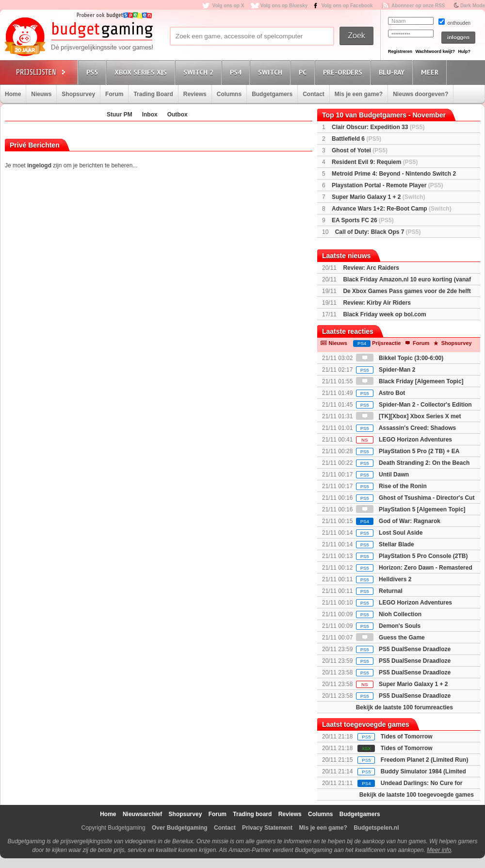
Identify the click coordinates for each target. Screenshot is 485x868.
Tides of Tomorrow (407, 737)
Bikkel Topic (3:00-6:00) (400, 358)
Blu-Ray (393, 72)
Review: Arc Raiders (371, 268)
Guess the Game (390, 638)
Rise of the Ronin (391, 486)
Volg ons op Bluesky (284, 6)
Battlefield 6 (356, 139)
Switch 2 (200, 72)
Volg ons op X (228, 6)
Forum (114, 94)
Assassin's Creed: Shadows (406, 428)
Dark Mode (473, 6)
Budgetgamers (272, 94)
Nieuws (41, 94)
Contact (314, 94)
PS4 (237, 72)
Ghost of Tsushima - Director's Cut (415, 498)
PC (304, 72)
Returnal (379, 591)
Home (13, 94)
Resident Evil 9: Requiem (375, 162)
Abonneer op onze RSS (418, 6)
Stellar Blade (385, 544)
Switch (272, 72)
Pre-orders (344, 72)
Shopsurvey (78, 94)
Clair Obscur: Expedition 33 (378, 127)
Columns (229, 94)
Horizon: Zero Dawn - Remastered (414, 568)
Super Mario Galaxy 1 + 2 (378, 197)
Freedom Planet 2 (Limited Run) (425, 760)
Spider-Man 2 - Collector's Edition (414, 405)
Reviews (195, 94)
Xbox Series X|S (142, 72)
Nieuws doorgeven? (420, 94)
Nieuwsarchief (142, 814)
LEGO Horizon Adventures (404, 440)
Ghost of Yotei (360, 150)
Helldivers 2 (384, 579)
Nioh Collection (389, 614)
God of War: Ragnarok (398, 521)
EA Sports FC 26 (363, 220)
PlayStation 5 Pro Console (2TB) (412, 556)
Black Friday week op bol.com (384, 314)
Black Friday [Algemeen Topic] (410, 381)
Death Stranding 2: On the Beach (413, 463)
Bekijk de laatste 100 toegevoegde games (417, 795)
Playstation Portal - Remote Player (387, 185)
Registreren (400, 51)
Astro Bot (381, 393)
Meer (431, 72)
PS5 (94, 72)
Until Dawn (382, 475)
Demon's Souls (388, 626)
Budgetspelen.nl (376, 828)
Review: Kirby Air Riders (377, 303)
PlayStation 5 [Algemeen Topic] (411, 509)
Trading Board (153, 94)
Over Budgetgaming (180, 828)
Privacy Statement (267, 828)
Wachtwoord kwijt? (435, 51)
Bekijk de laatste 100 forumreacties (404, 707)
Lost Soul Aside (389, 533)
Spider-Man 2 (386, 370)
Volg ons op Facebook (347, 6)
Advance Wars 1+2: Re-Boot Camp (392, 209)
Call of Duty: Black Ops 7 (378, 232)
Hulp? (464, 51)
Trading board (252, 814)
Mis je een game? (359, 94)
